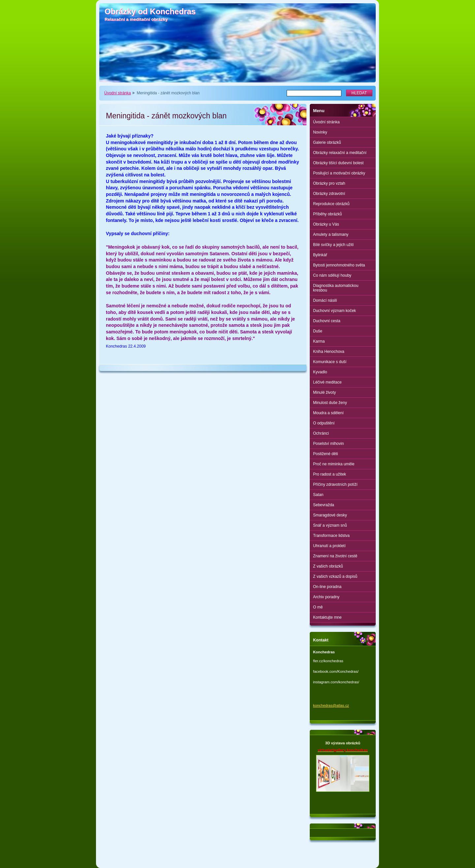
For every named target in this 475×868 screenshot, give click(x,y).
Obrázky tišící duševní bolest (338, 163)
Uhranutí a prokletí (329, 546)
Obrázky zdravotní (329, 194)
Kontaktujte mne (327, 617)
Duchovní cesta (327, 321)
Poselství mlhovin (328, 444)
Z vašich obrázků (328, 566)
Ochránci (321, 433)
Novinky (320, 132)
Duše (318, 331)
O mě (318, 607)
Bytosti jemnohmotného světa (339, 265)
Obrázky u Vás (326, 224)
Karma (319, 341)
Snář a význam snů (330, 525)
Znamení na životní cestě (335, 556)
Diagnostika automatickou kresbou (336, 288)
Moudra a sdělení (328, 413)
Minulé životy (324, 392)
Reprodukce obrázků (331, 204)
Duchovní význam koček (334, 311)
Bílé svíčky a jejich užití (333, 245)
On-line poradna (327, 587)
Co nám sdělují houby (332, 275)
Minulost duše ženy (330, 403)
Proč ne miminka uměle (334, 464)
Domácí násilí (325, 300)
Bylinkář (320, 255)
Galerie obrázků (327, 142)
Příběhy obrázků (327, 214)
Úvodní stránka (118, 93)
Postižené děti (325, 454)
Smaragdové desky (330, 515)
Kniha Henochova (329, 352)
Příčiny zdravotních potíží (335, 484)
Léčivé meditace (327, 382)
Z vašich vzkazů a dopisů (335, 576)
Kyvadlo (320, 372)
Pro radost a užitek (330, 474)
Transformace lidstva (331, 536)
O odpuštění (324, 423)
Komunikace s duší (330, 362)
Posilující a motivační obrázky (339, 173)
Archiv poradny (326, 597)
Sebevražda (324, 505)
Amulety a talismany (331, 234)
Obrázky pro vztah (329, 183)
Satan (318, 495)
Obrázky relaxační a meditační (340, 153)
